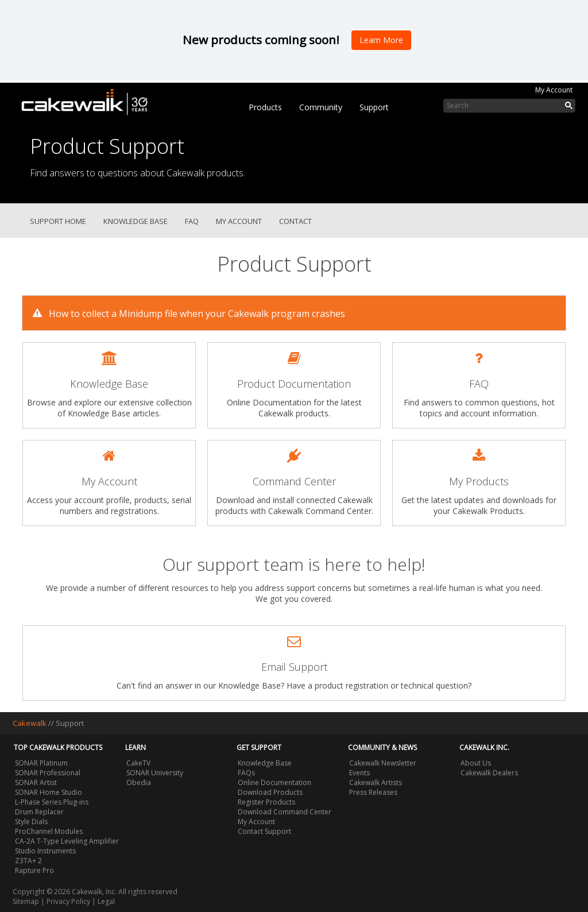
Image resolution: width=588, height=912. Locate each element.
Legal (106, 901)
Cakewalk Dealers (489, 773)
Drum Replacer (39, 812)
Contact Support (264, 831)
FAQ (192, 221)
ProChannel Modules (49, 831)
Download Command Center (285, 812)
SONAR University (155, 773)
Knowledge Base (136, 221)
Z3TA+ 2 (28, 861)
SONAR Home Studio (49, 792)
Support (374, 107)
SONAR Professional (48, 773)
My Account (554, 90)
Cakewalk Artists (376, 782)
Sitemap (26, 901)
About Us (476, 763)
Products (265, 107)
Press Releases (373, 792)
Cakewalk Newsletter (383, 763)
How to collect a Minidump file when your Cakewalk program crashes (187, 313)
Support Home (58, 221)
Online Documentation (274, 782)
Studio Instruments (45, 851)
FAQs (246, 773)
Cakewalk (30, 723)
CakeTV (138, 763)
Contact (295, 221)
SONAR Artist (36, 782)
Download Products (270, 792)
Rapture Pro (34, 870)
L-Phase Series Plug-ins (52, 802)
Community (321, 107)
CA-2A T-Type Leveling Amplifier (67, 841)
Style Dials (31, 822)
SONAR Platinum (41, 763)
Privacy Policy (68, 901)
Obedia (139, 782)
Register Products (266, 802)
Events (359, 773)
